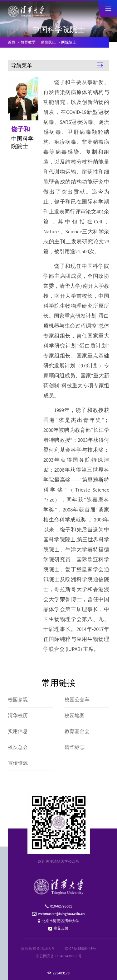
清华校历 (18, 715)
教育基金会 (77, 731)
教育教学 (28, 42)
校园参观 (18, 699)
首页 (12, 42)
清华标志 (75, 747)
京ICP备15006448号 (80, 948)
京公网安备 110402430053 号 (59, 956)
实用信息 (18, 731)
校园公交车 (77, 699)
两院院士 (69, 42)
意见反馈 (61, 928)
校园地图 (75, 715)
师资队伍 (48, 42)
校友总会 (18, 747)
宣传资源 (18, 763)
